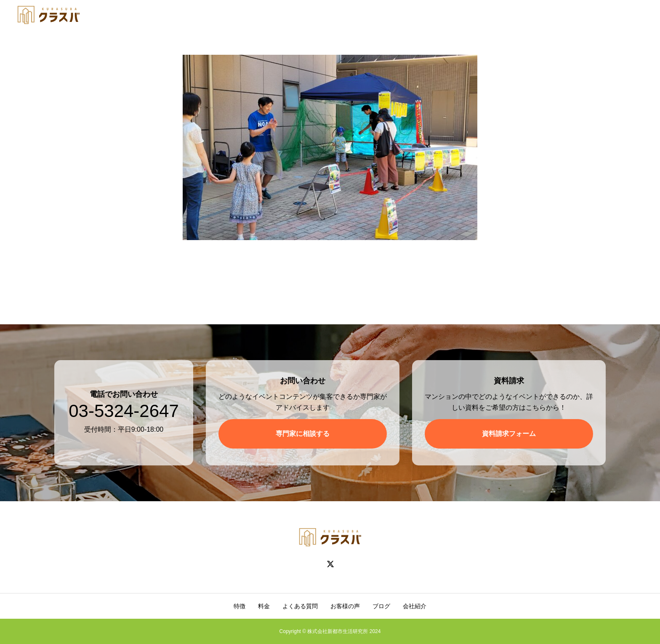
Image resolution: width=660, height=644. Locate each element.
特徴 (240, 606)
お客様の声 (345, 606)
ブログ (381, 606)
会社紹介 (415, 606)
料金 (264, 606)
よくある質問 (300, 606)
